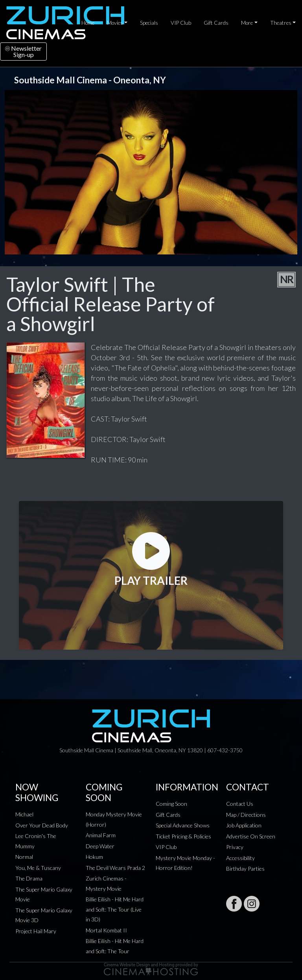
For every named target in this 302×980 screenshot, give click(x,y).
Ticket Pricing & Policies (183, 836)
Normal (24, 857)
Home (88, 23)
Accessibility (240, 858)
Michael (24, 814)
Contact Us (240, 804)
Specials (149, 23)
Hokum (94, 857)
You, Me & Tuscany (38, 868)
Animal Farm (101, 835)
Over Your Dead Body (42, 825)
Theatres (281, 23)
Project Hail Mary (36, 931)
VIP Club (181, 23)
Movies (115, 23)
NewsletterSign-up (23, 51)
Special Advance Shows (183, 825)
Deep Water (100, 846)
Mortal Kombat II (106, 930)
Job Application (244, 825)
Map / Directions (246, 815)
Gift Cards (216, 23)
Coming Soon (171, 804)
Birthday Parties (245, 869)
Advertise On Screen (251, 836)
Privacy (235, 847)
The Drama (29, 878)
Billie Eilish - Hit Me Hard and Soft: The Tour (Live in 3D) (115, 909)
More (247, 23)
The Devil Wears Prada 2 (115, 868)
